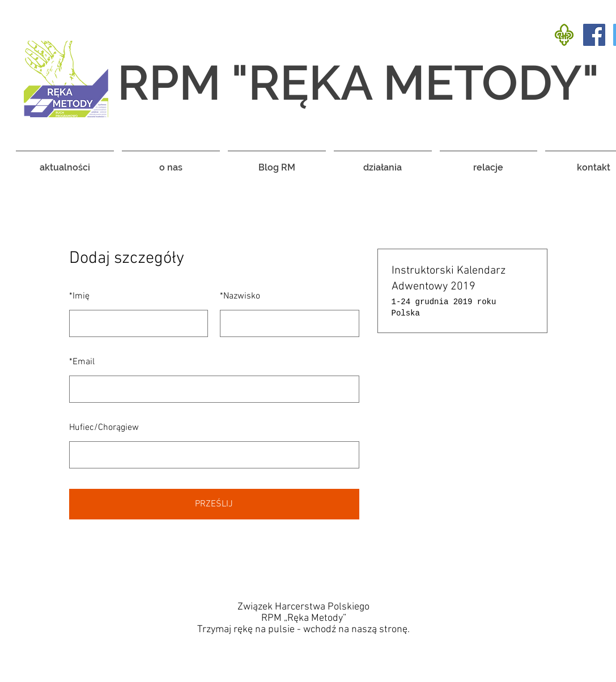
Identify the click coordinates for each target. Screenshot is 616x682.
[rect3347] (564, 35)
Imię (79, 296)
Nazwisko (240, 296)
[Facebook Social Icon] (594, 35)
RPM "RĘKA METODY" (358, 83)
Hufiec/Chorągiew (104, 428)
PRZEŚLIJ (214, 504)
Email (82, 362)
